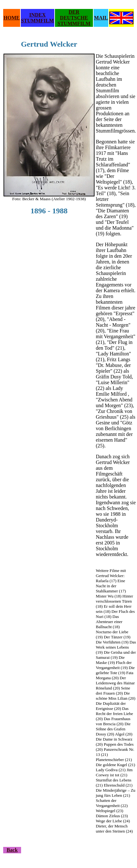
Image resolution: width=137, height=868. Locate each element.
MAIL (101, 18)
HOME (12, 18)
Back (12, 850)
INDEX (37, 15)
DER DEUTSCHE (74, 15)
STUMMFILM (38, 21)
